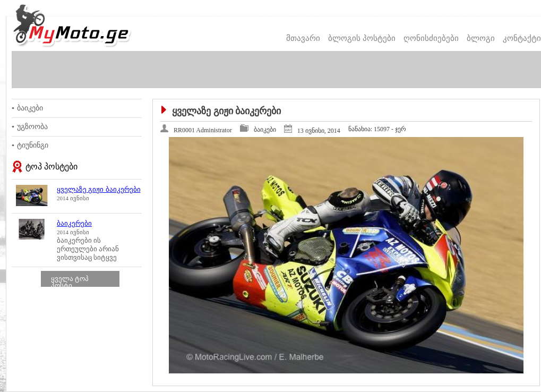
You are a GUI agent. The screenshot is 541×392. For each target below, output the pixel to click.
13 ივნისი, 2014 (319, 131)
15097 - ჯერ (377, 129)
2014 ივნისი (73, 198)
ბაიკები (30, 108)
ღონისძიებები (431, 38)
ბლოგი (481, 38)
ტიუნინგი (33, 145)
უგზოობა (32, 127)
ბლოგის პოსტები (362, 38)
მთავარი (303, 38)
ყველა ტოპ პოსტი (70, 282)
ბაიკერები (74, 223)
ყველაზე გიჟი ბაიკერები (99, 189)
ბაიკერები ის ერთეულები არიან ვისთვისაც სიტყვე (88, 249)
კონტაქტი (522, 38)
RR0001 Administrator (203, 130)
